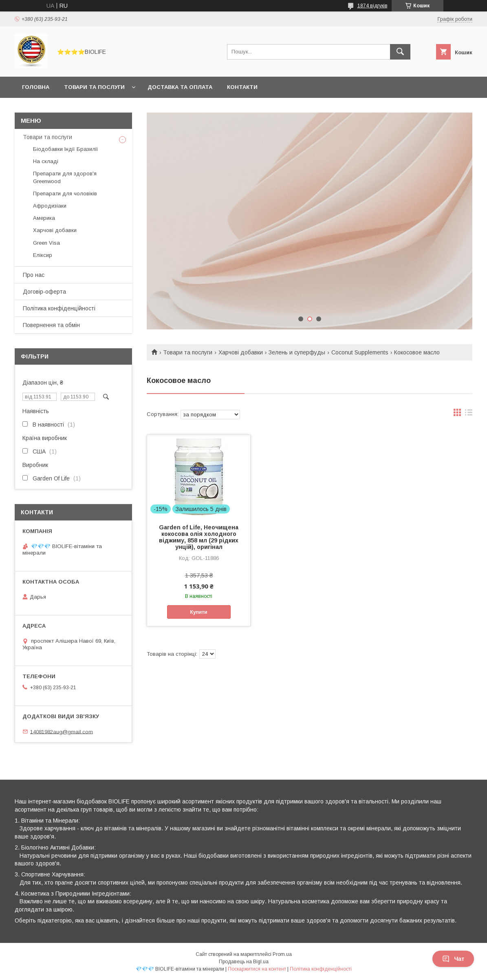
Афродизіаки (50, 206)
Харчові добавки (241, 352)
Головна (36, 87)
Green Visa (46, 243)
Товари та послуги (94, 87)
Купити (199, 612)
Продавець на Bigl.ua (244, 962)
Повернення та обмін (51, 325)
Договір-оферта (44, 292)
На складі (46, 161)
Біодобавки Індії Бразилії (66, 149)
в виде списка (469, 414)
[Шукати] (400, 52)
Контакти (242, 87)
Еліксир (43, 255)
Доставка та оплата (180, 87)
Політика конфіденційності (59, 308)
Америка (44, 218)
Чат (453, 959)
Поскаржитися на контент (257, 969)
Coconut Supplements (360, 352)
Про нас (34, 275)
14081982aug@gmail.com (62, 731)
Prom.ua (282, 954)
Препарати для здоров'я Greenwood (65, 177)
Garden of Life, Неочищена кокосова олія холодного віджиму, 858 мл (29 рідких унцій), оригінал (199, 537)
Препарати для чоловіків (65, 194)
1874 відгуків (372, 6)
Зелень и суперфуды (297, 352)
